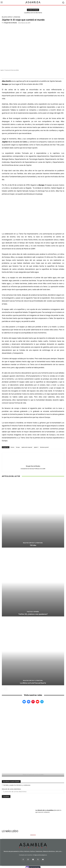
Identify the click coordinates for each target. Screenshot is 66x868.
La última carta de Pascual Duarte (33, 683)
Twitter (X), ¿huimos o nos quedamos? (33, 614)
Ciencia (12, 447)
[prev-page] (3, 689)
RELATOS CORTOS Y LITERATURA (11, 17)
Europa (18, 447)
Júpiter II (36, 447)
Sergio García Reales (11, 23)
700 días (33, 545)
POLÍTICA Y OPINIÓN (33, 612)
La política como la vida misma (33, 13)
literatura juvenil (44, 447)
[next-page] (6, 689)
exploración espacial (27, 447)
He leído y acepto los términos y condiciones (17, 785)
